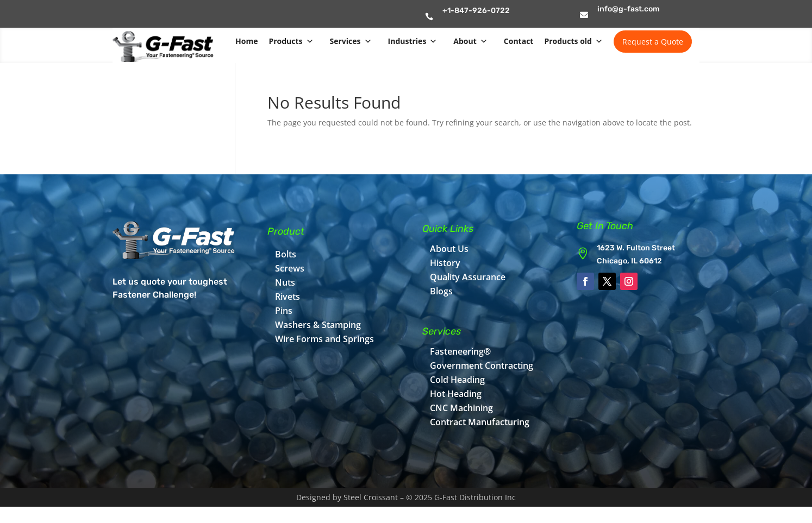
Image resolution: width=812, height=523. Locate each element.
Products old (573, 41)
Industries (413, 41)
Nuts (285, 282)
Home (246, 41)
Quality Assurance (468, 277)
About (470, 41)
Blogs (441, 291)
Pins (284, 311)
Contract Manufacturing (480, 422)
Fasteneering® (460, 351)
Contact (519, 41)
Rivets (288, 297)
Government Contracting (482, 366)
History (445, 263)
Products (291, 41)
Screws (290, 268)
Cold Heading (457, 380)
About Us (449, 249)
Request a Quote (653, 42)
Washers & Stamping (318, 325)
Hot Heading (456, 394)
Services (351, 41)
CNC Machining (461, 408)
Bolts (286, 254)
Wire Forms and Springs (324, 339)
